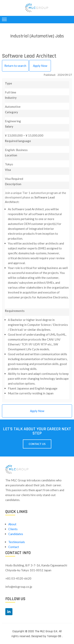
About (12, 524)
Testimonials (17, 542)
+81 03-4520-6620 (18, 578)
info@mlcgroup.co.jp (19, 587)
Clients (13, 529)
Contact (14, 547)
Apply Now (40, 66)
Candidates (16, 534)
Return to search (15, 66)
